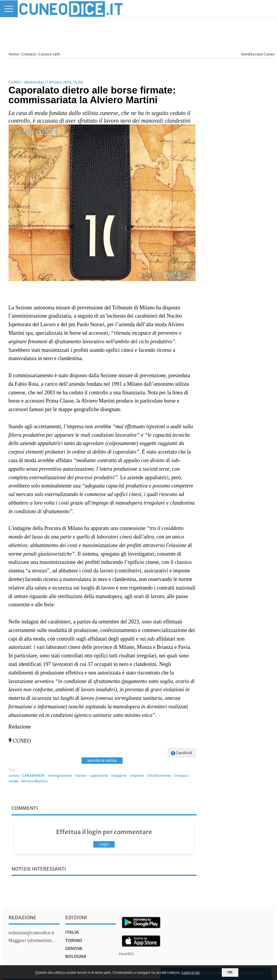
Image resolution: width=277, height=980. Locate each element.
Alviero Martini (35, 781)
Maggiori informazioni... (32, 940)
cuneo (14, 775)
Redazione (22, 917)
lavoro (81, 775)
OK (230, 972)
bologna (76, 956)
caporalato (99, 775)
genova (74, 948)
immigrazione (60, 775)
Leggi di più (191, 973)
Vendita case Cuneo (258, 54)
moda (13, 781)
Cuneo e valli (49, 54)
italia (72, 932)
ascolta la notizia (102, 760)
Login (104, 844)
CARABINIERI (33, 775)
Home (14, 54)
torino (74, 940)
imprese (137, 775)
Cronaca (29, 54)
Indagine (119, 775)
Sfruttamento (159, 775)
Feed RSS (127, 954)
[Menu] (9, 9)
